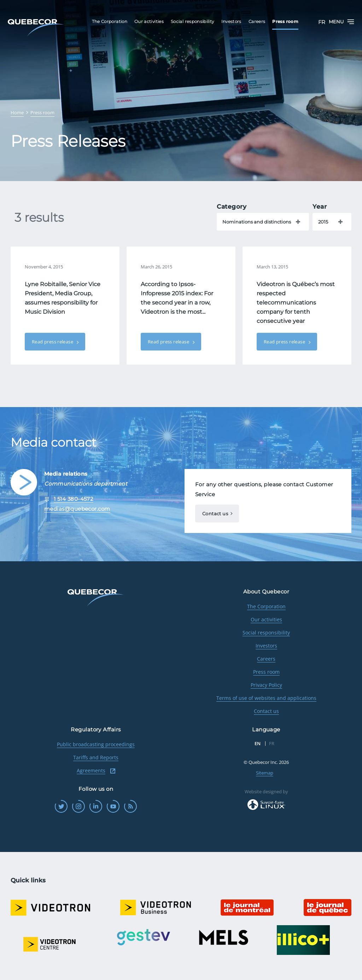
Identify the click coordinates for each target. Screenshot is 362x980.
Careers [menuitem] (257, 21)
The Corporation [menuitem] (110, 21)
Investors (266, 646)
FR (322, 22)
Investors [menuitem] (231, 21)
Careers (266, 659)
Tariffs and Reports (96, 757)
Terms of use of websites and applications (266, 698)
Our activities (266, 619)
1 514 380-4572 (74, 499)
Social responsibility (266, 633)
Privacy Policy (266, 685)
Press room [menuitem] (285, 21)
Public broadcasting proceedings (96, 744)
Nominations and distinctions (257, 222)
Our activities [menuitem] (149, 21)
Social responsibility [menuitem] (192, 21)
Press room (266, 672)
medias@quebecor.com (77, 509)
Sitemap (265, 773)
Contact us (215, 514)
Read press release (53, 342)
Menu (341, 22)
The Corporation (266, 606)
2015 (323, 222)
